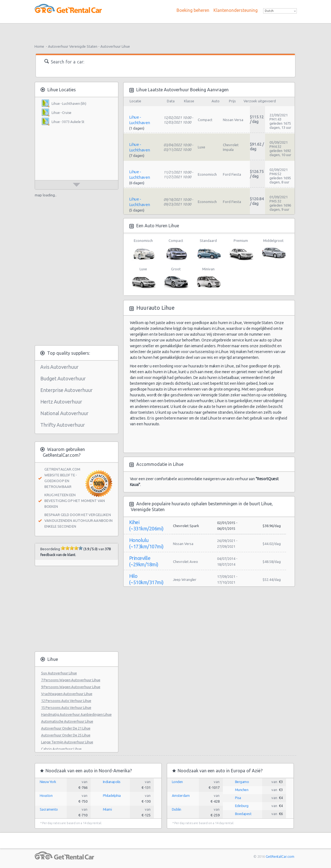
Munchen (242, 790)
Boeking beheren (193, 10)
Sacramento (49, 809)
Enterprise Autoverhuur (66, 390)
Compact (176, 250)
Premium (241, 250)
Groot (176, 278)
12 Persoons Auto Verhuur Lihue (66, 701)
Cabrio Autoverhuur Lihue (61, 749)
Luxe (143, 278)
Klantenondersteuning (236, 10)
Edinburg (242, 806)
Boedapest (243, 814)
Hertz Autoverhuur (61, 402)
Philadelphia (112, 795)
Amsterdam (181, 795)
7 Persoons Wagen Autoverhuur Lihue (71, 680)
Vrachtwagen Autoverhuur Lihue (67, 694)
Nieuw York (48, 782)
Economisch (143, 250)
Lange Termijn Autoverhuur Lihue (67, 742)
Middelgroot (273, 250)
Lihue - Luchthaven (140, 120)
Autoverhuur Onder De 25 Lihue (66, 735)
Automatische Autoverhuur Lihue (67, 721)
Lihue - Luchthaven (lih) (69, 104)
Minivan (208, 278)
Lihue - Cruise (62, 113)
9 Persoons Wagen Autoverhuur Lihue (71, 687)
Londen (177, 782)
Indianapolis (112, 782)
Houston (46, 795)
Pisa (238, 798)
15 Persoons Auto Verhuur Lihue (66, 707)
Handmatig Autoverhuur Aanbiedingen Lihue (76, 714)
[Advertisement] (165, 32)
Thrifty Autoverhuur (63, 425)
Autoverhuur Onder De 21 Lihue (66, 728)
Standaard (208, 250)
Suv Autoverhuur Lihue (59, 673)
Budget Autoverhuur (63, 378)
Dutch (269, 11)
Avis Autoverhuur (59, 367)
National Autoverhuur (64, 413)
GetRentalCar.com (280, 856)
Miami (107, 809)
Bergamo (242, 782)
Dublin (177, 809)
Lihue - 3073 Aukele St (68, 122)
